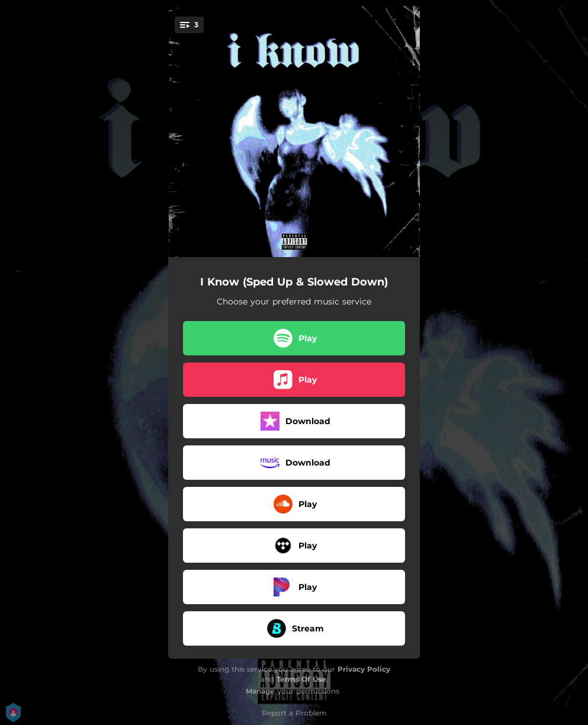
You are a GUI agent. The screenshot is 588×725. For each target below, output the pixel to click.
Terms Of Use (301, 679)
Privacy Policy (364, 669)
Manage (260, 691)
